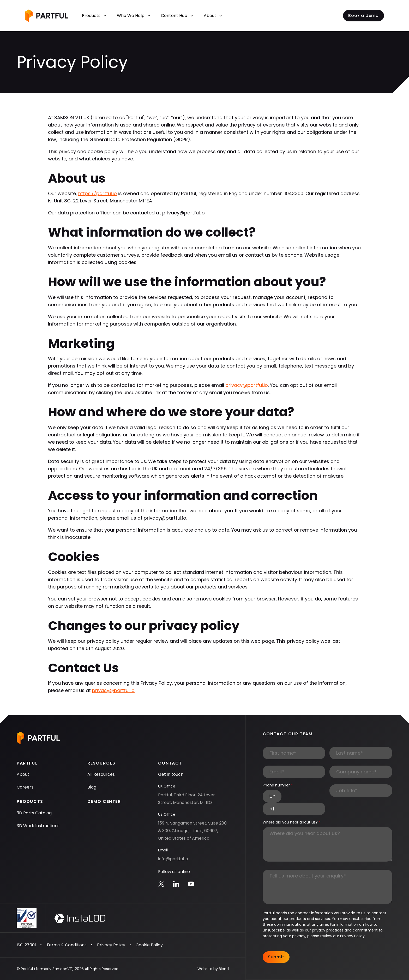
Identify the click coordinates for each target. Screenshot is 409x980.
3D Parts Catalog (34, 813)
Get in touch (171, 774)
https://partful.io (98, 193)
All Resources (101, 774)
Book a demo (363, 16)
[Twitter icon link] (161, 884)
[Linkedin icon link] (176, 884)
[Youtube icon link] (191, 884)
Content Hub (177, 16)
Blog (92, 787)
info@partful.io (173, 859)
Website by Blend (213, 969)
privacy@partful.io (247, 385)
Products (94, 16)
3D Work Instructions (38, 826)
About (213, 16)
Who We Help (134, 16)
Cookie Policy (149, 945)
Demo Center (104, 802)
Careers (25, 787)
